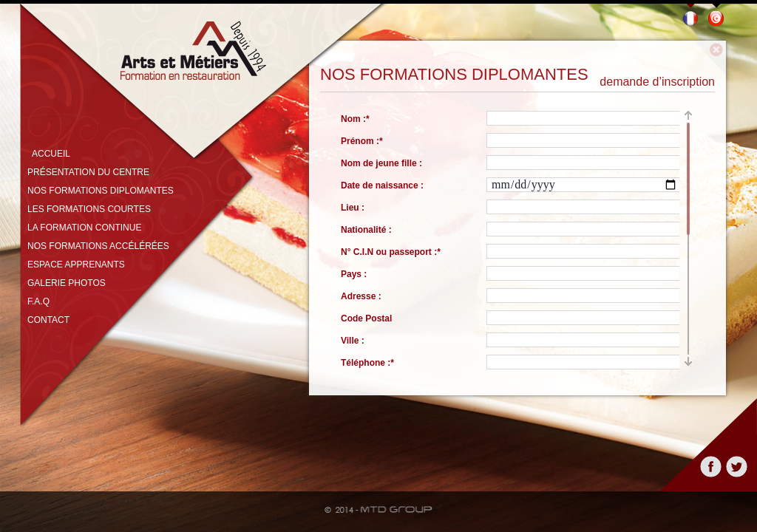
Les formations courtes (89, 209)
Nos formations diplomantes (101, 191)
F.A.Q (38, 301)
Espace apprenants (76, 265)
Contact (48, 320)
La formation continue (84, 228)
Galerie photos (67, 283)
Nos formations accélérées (98, 246)
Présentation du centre (88, 172)
